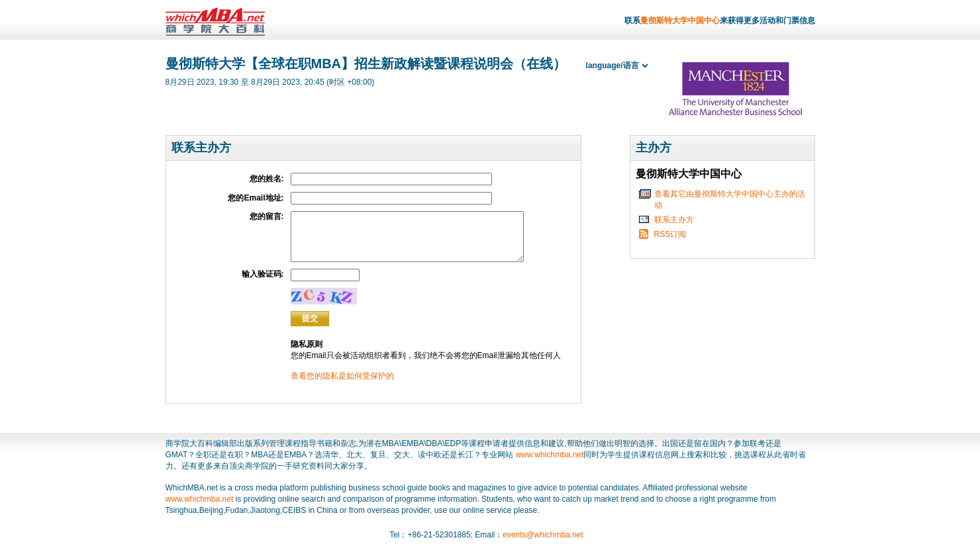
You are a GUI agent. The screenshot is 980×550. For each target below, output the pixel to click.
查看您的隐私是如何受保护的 (342, 386)
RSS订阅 (670, 234)
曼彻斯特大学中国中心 (680, 21)
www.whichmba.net (550, 465)
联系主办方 (674, 220)
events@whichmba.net (543, 545)
